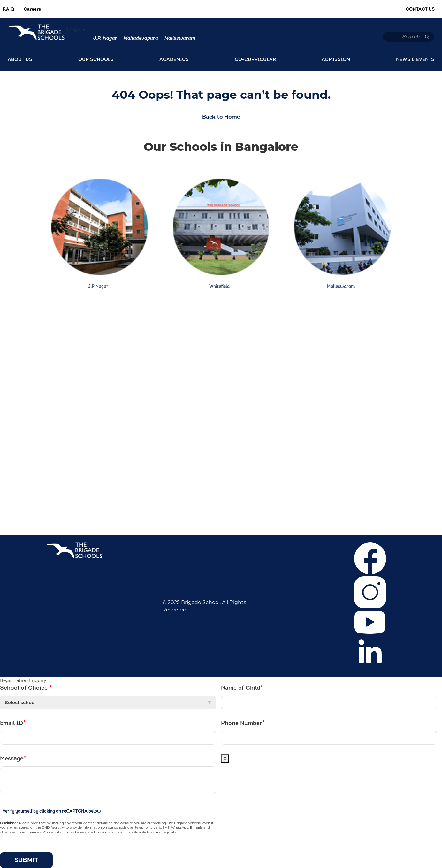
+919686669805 (266, 505)
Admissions (60, 383)
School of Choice (26, 688)
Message (13, 759)
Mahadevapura (141, 38)
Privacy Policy (63, 421)
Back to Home (221, 117)
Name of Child (242, 688)
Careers (32, 9)
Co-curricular (62, 392)
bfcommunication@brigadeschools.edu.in (296, 515)
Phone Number (243, 723)
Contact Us (420, 9)
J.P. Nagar (105, 38)
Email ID (13, 723)
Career (54, 363)
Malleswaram (180, 38)
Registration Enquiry (23, 680)
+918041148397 (292, 495)
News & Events (65, 402)
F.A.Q (8, 9)
